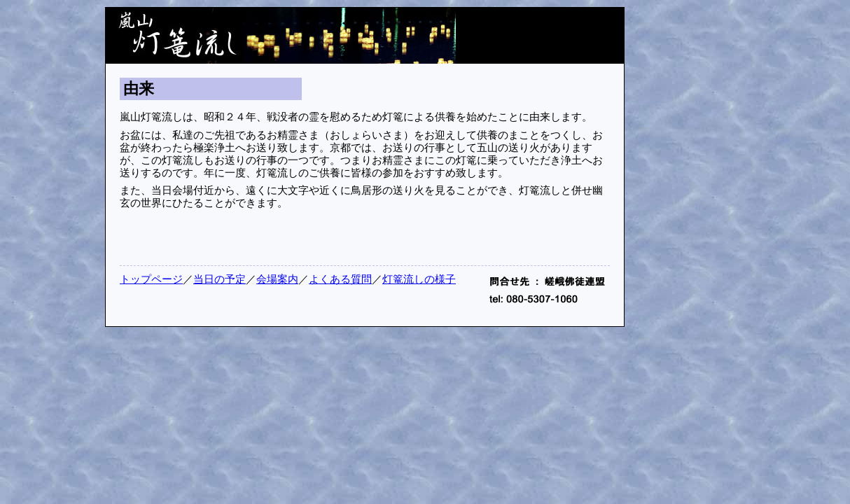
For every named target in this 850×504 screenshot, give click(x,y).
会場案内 (277, 279)
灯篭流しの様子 (419, 279)
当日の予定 (220, 279)
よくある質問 (340, 279)
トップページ (151, 279)
